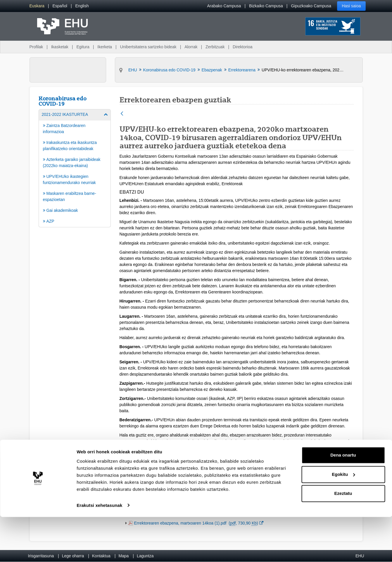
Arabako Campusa (224, 6)
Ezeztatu (343, 539)
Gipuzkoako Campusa (311, 6)
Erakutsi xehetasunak (99, 550)
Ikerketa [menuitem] (105, 47)
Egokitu (343, 519)
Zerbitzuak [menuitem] (215, 47)
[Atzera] (122, 114)
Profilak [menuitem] (36, 47)
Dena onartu (343, 500)
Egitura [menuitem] (83, 47)
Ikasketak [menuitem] (60, 47)
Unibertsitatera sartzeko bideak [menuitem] (148, 47)
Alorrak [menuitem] (191, 47)
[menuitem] (37, 6)
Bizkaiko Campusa (266, 6)
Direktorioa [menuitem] (243, 47)
